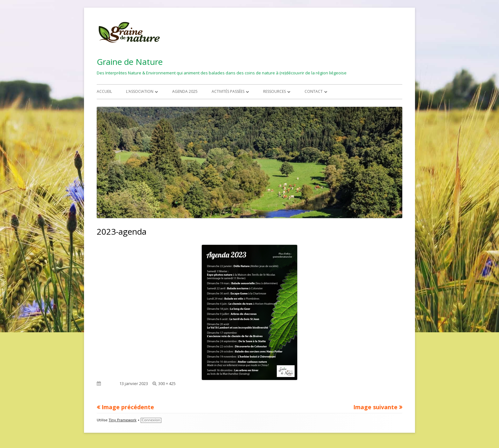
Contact (314, 91)
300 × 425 (167, 383)
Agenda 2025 (185, 91)
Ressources (274, 91)
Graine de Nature (130, 62)
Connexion (151, 420)
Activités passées (228, 91)
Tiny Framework (123, 420)
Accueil (104, 91)
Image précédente (128, 407)
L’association (140, 91)
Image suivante (375, 407)
